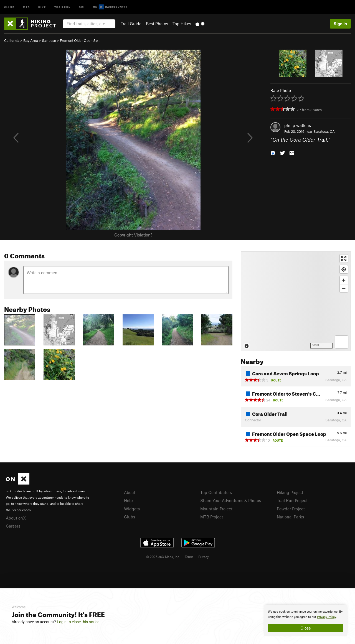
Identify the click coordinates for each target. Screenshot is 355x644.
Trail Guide (131, 24)
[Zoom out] (344, 288)
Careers (13, 526)
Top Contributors (216, 492)
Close (306, 628)
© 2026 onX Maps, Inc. (163, 557)
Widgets (132, 509)
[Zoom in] (344, 280)
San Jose (49, 40)
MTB (26, 7)
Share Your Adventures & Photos (231, 500)
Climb (9, 7)
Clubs (130, 517)
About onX (16, 518)
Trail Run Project (292, 500)
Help (128, 500)
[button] (273, 153)
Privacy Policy (327, 617)
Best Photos (157, 24)
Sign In (340, 24)
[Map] (296, 301)
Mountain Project (216, 509)
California (12, 40)
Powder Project (291, 509)
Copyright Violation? (133, 235)
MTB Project (212, 517)
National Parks (290, 517)
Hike (42, 7)
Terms (189, 557)
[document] (306, 621)
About (130, 492)
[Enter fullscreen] (344, 259)
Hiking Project (290, 492)
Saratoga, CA (324, 131)
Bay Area (31, 40)
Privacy (204, 557)
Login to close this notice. (79, 622)
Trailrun (63, 7)
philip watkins (298, 125)
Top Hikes (182, 24)
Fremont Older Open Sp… (80, 40)
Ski (82, 7)
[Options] (342, 342)
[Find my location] (344, 269)
